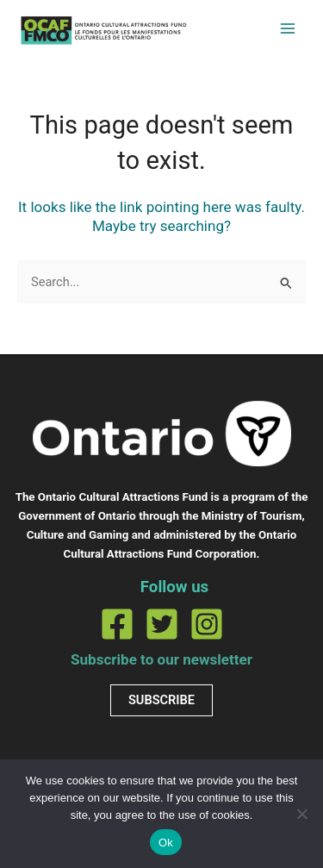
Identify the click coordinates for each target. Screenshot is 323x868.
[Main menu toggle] (288, 28)
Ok (166, 843)
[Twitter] (162, 624)
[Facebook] (117, 624)
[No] (301, 814)
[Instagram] (207, 624)
